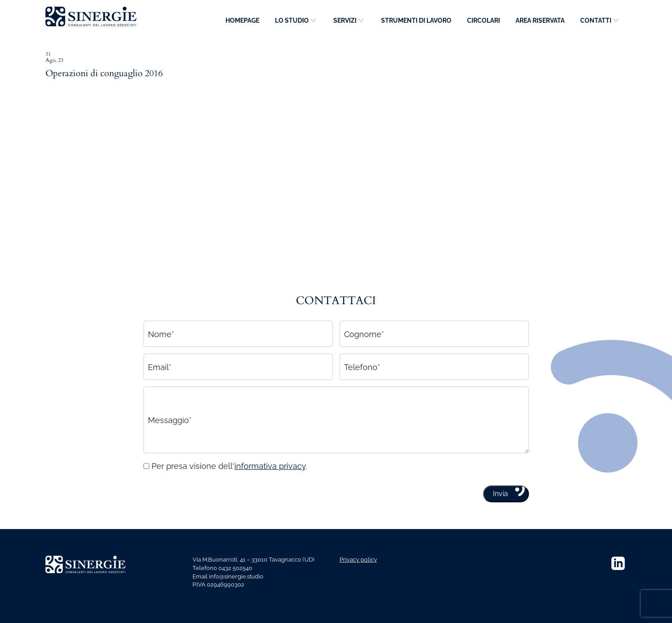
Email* (160, 370)
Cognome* (364, 337)
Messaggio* (170, 423)
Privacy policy (358, 560)
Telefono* (362, 370)
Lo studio (292, 20)
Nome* (161, 337)
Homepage (242, 20)
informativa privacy (270, 470)
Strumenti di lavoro (416, 20)
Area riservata (540, 20)
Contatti (596, 20)
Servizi (345, 20)
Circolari (484, 20)
